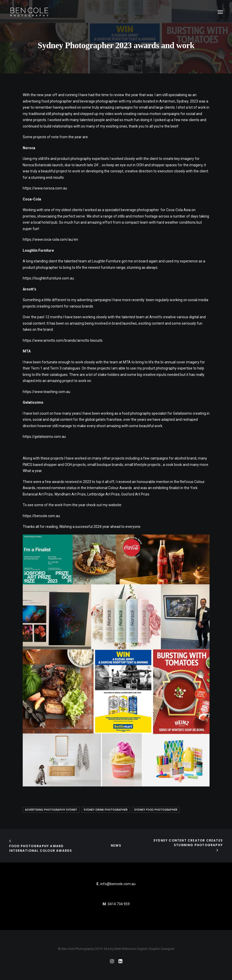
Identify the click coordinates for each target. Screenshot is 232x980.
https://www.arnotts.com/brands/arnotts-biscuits (63, 340)
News (116, 845)
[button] (220, 12)
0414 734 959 (119, 904)
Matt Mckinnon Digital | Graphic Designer (144, 949)
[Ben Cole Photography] (29, 12)
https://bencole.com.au (41, 516)
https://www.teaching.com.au (46, 392)
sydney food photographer (156, 810)
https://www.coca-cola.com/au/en (50, 239)
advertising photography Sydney (51, 810)
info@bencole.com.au (116, 884)
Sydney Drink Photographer (106, 810)
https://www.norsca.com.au (45, 188)
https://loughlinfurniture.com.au (48, 278)
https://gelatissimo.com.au (44, 437)
